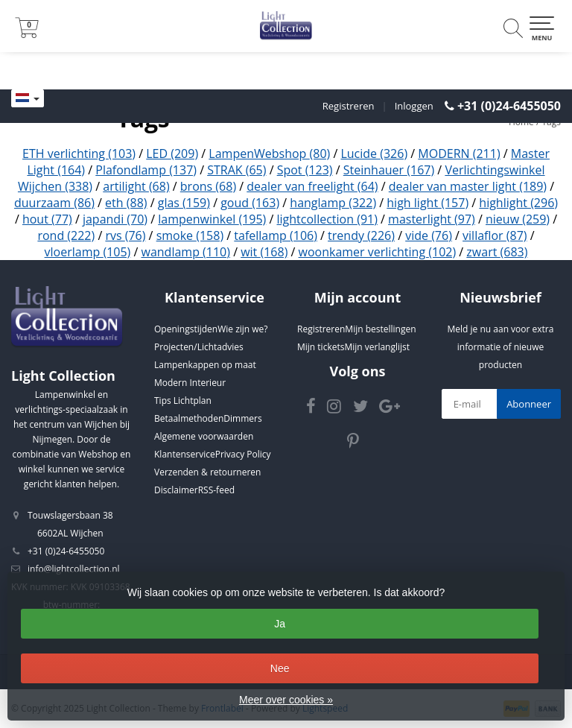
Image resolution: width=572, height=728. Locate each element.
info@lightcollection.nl (74, 569)
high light (428, 203)
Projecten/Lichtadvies (199, 347)
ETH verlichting (79, 153)
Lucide (374, 153)
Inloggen (414, 106)
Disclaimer (176, 490)
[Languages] (28, 98)
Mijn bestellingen (380, 329)
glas (184, 203)
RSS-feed (216, 490)
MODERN (459, 153)
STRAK (236, 170)
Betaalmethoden (189, 418)
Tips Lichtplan (183, 401)
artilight (136, 186)
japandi (115, 219)
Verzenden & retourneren (207, 472)
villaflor (495, 235)
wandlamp (186, 252)
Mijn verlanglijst (377, 347)
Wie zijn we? (242, 329)
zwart (497, 252)
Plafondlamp (146, 170)
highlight (518, 203)
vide (429, 235)
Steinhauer (389, 170)
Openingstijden (186, 329)
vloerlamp (88, 252)
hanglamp (333, 203)
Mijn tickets (321, 347)
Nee (280, 668)
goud (250, 203)
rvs (125, 235)
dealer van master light (468, 186)
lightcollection (327, 219)
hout (47, 219)
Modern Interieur (190, 383)
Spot (305, 170)
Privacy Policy (243, 454)
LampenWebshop (269, 153)
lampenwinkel (212, 219)
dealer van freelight (312, 186)
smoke (190, 235)
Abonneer (529, 404)
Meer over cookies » (286, 700)
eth (126, 203)
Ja (280, 624)
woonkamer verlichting (378, 252)
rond (66, 235)
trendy (361, 235)
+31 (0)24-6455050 (509, 106)
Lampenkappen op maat (205, 365)
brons (208, 186)
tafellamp (276, 235)
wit (264, 252)
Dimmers (242, 418)
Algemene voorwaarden (204, 436)
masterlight (432, 219)
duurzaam (54, 203)
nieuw (518, 219)
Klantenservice (185, 454)
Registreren (349, 106)
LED (172, 153)
